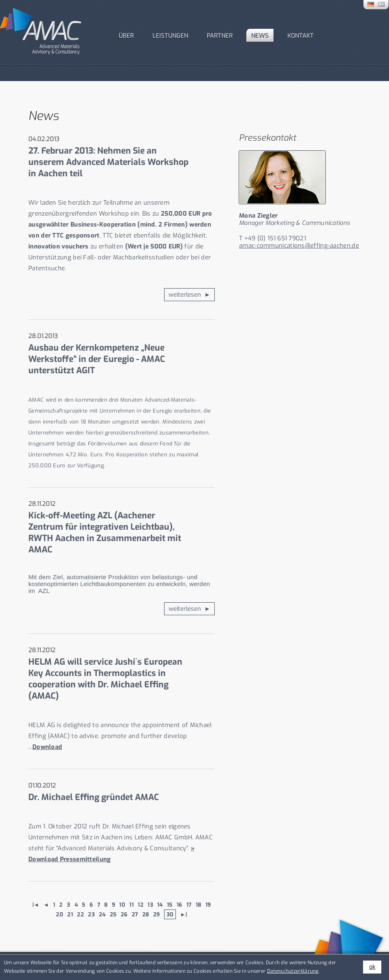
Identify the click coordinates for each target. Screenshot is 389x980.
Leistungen (170, 36)
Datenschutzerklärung (293, 971)
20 (60, 914)
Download (47, 747)
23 (91, 914)
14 (160, 905)
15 (170, 905)
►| (184, 914)
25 (113, 914)
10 (122, 905)
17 (189, 905)
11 (131, 905)
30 (170, 914)
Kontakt (300, 36)
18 (199, 905)
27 (135, 914)
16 (180, 905)
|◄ (36, 905)
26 (124, 914)
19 (208, 905)
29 (157, 914)
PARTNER (220, 36)
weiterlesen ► (189, 295)
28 (146, 914)
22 (80, 914)
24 (102, 914)
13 (150, 905)
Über (126, 36)
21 (70, 914)
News (260, 36)
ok (372, 967)
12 (141, 905)
